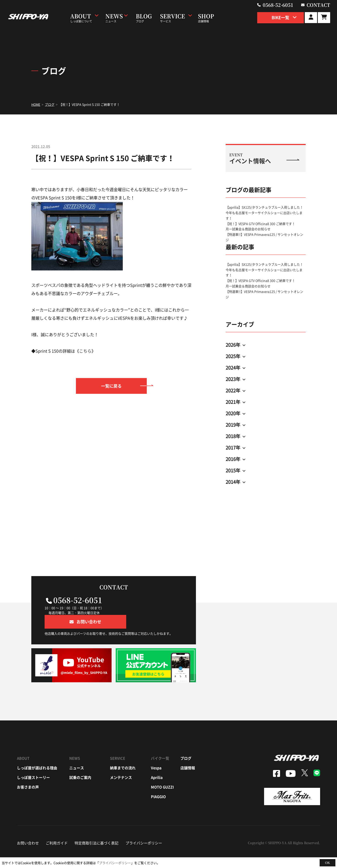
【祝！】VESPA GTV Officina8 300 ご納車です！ (260, 224)
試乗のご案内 (80, 764)
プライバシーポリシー (144, 829)
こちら (85, 351)
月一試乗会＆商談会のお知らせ (248, 229)
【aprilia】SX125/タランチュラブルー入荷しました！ (264, 207)
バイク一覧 (160, 744)
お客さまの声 (28, 773)
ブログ (186, 744)
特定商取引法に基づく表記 (96, 829)
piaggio (158, 783)
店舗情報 (188, 754)
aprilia (157, 764)
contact (319, 5)
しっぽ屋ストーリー (33, 764)
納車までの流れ (123, 754)
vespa (156, 754)
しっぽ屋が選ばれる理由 (37, 754)
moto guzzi (162, 773)
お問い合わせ (28, 829)
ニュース (77, 754)
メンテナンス (121, 764)
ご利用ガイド (57, 829)
